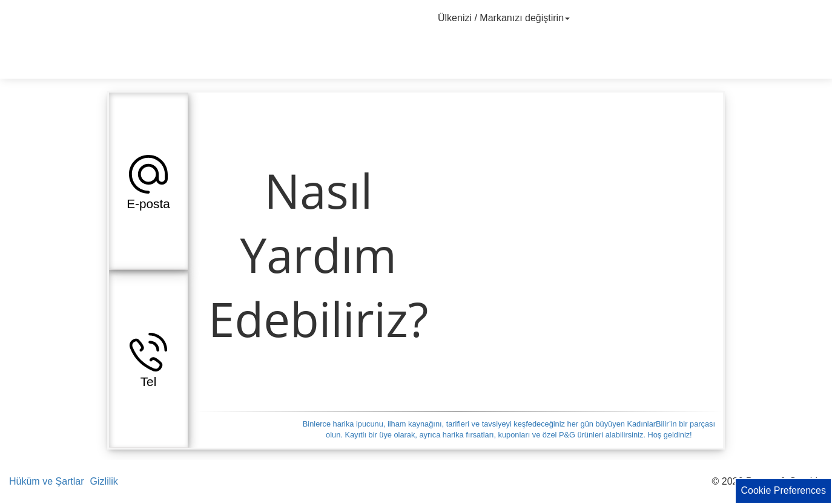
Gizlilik (104, 481)
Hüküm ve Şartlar (47, 481)
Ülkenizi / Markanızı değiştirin (505, 18)
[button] (148, 181)
